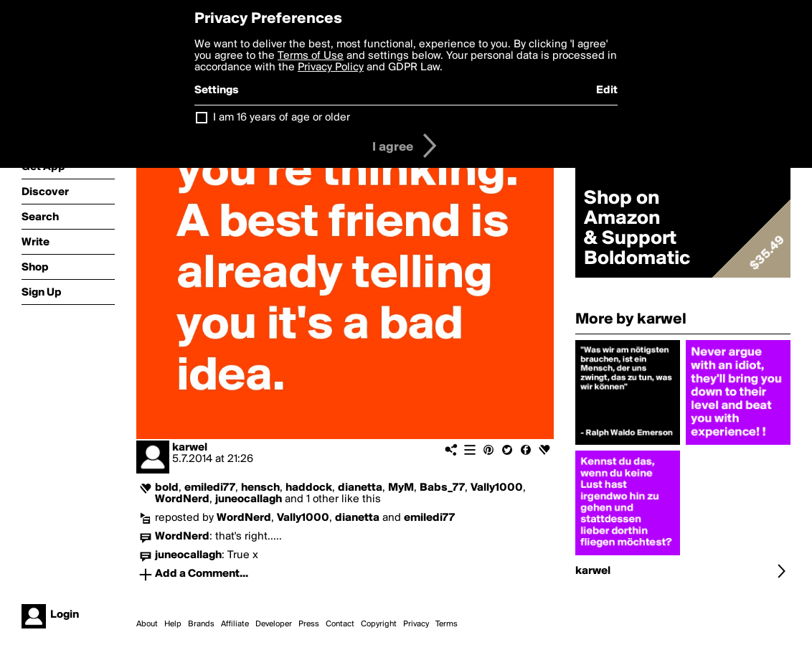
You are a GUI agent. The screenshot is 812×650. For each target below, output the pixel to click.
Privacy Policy (331, 67)
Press (309, 624)
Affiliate (235, 624)
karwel (190, 448)
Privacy (416, 624)
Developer (274, 624)
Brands (201, 624)
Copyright (379, 624)
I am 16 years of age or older (282, 118)
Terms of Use (311, 56)
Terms (447, 624)
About (147, 624)
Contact (340, 624)
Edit (607, 90)
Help (173, 624)
